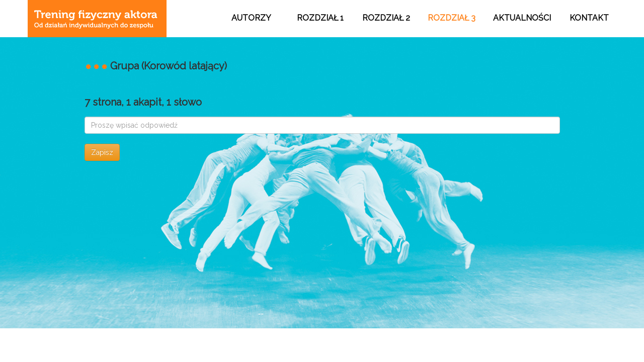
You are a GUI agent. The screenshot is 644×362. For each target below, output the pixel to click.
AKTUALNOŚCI (522, 18)
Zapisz (102, 152)
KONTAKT (589, 18)
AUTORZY (251, 18)
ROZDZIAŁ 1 (320, 18)
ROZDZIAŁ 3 (452, 18)
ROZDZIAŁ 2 (386, 18)
